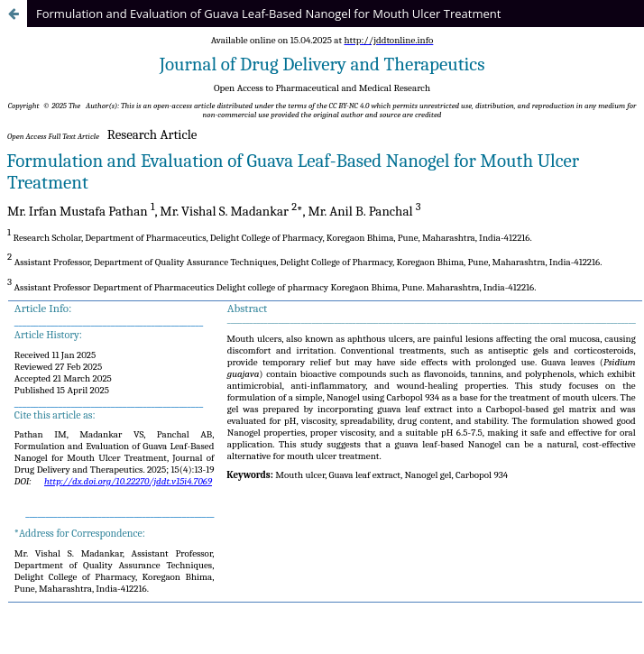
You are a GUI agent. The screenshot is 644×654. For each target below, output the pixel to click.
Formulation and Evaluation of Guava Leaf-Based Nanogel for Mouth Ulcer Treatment (268, 14)
